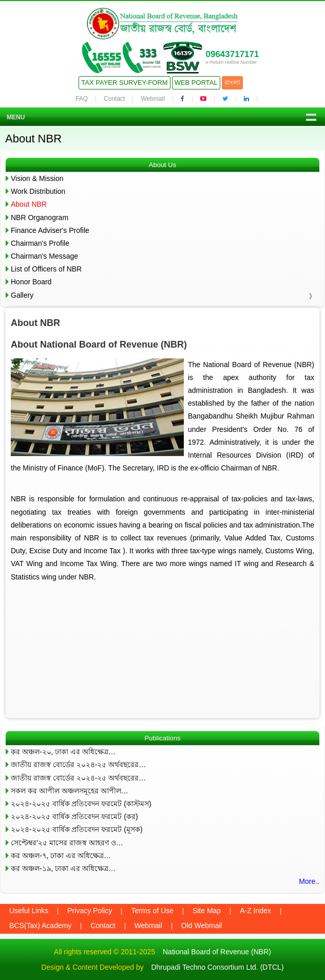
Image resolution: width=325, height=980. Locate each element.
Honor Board (31, 282)
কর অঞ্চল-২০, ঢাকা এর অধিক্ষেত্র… (63, 752)
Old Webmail (202, 925)
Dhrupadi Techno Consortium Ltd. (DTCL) (217, 967)
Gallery (22, 295)
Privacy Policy (90, 911)
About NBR (29, 204)
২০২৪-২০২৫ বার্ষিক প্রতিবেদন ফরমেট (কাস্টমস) (81, 804)
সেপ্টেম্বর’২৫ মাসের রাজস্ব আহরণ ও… (67, 843)
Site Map (207, 911)
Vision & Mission (37, 178)
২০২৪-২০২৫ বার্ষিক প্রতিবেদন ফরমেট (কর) (74, 816)
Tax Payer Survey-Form (124, 83)
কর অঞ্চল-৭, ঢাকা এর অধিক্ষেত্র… (61, 856)
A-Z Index (255, 911)
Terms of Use (152, 911)
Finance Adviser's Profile (50, 230)
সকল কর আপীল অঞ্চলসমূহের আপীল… (70, 791)
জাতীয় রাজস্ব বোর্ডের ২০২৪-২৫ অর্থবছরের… (78, 765)
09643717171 (232, 54)
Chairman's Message (44, 256)
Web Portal (196, 83)
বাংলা (232, 83)
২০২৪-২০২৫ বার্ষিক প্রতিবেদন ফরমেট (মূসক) (77, 829)
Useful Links (29, 911)
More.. (309, 881)
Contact (114, 99)
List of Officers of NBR (46, 269)
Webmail (152, 99)
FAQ (82, 99)
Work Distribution (38, 191)
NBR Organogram (40, 217)
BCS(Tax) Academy (40, 925)
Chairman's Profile (40, 243)
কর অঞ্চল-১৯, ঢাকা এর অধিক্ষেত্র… (63, 868)
